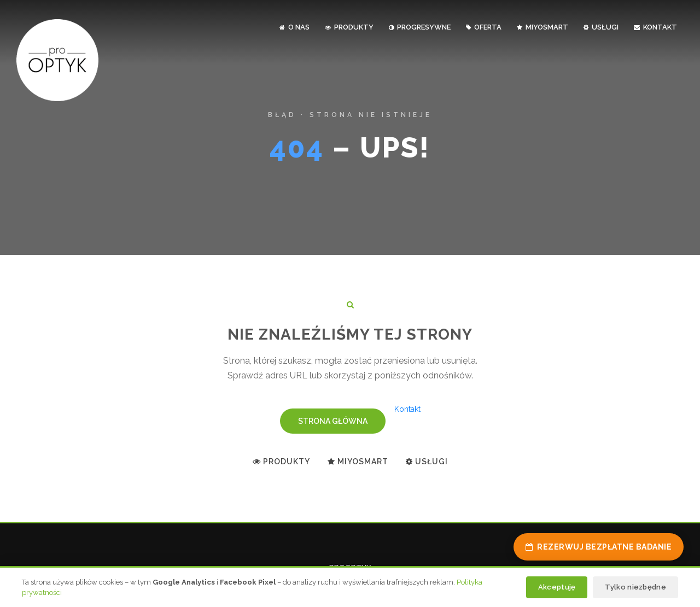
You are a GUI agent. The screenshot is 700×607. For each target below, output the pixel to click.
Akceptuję (557, 587)
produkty (349, 27)
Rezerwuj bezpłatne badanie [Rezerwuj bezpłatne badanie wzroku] (599, 547)
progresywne (420, 27)
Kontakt (407, 409)
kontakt (655, 27)
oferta (484, 27)
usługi (601, 27)
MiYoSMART (542, 27)
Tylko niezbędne (635, 587)
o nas (294, 27)
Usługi (427, 462)
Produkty (281, 462)
